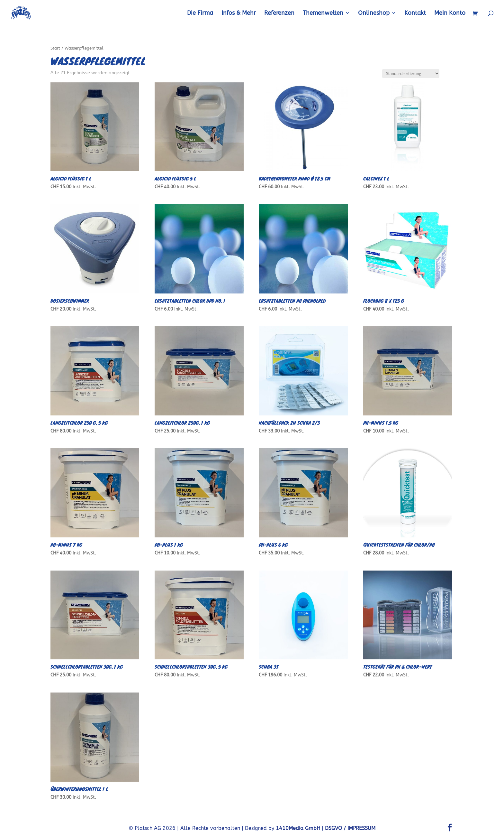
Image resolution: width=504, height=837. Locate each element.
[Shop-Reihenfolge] (411, 74)
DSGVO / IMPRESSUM (350, 828)
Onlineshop (374, 14)
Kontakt (415, 14)
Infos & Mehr (239, 14)
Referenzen (279, 14)
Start (55, 48)
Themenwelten (323, 14)
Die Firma (200, 14)
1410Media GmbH (298, 828)
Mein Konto (450, 14)
